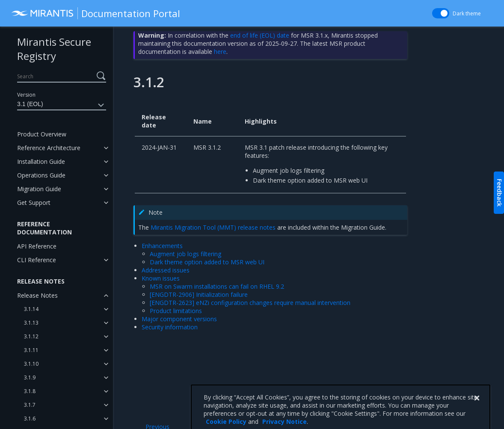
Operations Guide (41, 175)
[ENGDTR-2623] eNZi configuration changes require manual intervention (250, 303)
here (220, 52)
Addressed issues (166, 270)
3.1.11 (31, 350)
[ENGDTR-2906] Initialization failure (199, 294)
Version (26, 95)
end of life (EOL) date (260, 35)
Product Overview (42, 134)
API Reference (37, 246)
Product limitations (176, 311)
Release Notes (37, 295)
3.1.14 (31, 309)
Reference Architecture (49, 148)
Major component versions (179, 319)
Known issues (161, 278)
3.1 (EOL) (62, 105)
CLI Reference (37, 260)
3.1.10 (31, 364)
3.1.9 (30, 377)
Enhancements (162, 246)
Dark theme (467, 13)
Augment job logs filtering (185, 254)
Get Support (34, 203)
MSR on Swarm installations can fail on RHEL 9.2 (217, 286)
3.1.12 (31, 336)
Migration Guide (39, 189)
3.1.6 (30, 419)
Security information (170, 327)
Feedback (500, 193)
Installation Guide (41, 161)
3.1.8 (30, 391)
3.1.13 (31, 323)
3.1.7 (30, 405)
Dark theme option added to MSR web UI (207, 262)
